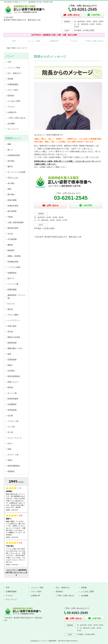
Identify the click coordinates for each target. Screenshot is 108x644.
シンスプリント (14, 320)
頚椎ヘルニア (13, 382)
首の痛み (11, 183)
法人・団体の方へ (15, 73)
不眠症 (10, 217)
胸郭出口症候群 (14, 337)
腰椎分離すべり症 (15, 348)
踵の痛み (11, 194)
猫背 (9, 354)
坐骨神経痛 (12, 410)
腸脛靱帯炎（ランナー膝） (17, 297)
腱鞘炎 (10, 245)
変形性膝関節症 (14, 466)
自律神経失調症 (14, 155)
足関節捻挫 (12, 360)
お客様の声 (54, 41)
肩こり (10, 150)
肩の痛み (11, 161)
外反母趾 (11, 371)
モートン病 (12, 393)
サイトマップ (13, 129)
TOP (14, 41)
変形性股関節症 (14, 376)
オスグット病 (13, 455)
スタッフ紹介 (13, 90)
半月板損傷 (12, 239)
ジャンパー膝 (13, 284)
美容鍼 (10, 79)
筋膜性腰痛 (12, 290)
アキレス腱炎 (13, 315)
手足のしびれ (13, 178)
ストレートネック (15, 438)
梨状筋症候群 (13, 228)
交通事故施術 (13, 84)
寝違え (10, 365)
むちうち (11, 304)
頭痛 (9, 449)
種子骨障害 (12, 211)
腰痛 (9, 144)
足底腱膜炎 (12, 404)
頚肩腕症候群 (13, 262)
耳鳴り (10, 460)
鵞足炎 (10, 309)
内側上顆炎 (12, 326)
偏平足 (10, 166)
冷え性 (10, 234)
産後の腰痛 (12, 200)
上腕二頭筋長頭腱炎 (16, 222)
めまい (10, 443)
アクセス (74, 41)
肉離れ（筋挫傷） (15, 256)
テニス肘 (11, 427)
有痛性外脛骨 (13, 206)
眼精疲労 (11, 250)
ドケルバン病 (13, 421)
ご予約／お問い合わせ (94, 41)
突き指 (10, 332)
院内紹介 (11, 96)
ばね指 (10, 415)
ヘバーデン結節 (14, 267)
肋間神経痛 (12, 343)
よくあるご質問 (14, 101)
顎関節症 (11, 471)
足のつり (11, 278)
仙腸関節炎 (12, 273)
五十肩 (10, 432)
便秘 (9, 189)
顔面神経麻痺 (13, 399)
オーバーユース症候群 (17, 172)
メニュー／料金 (34, 41)
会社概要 (11, 124)
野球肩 (10, 388)
